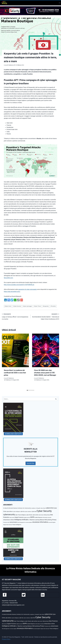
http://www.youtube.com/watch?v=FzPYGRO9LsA (19, 285)
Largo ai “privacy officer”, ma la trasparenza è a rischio (16, 316)
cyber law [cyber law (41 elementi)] (23, 512)
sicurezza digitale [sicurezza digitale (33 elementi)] (29, 522)
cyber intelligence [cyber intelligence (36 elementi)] (17, 512)
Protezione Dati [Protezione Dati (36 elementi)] (6, 522)
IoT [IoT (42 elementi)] (29, 520)
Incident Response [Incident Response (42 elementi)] (39, 517)
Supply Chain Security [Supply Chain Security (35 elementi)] (8, 525)
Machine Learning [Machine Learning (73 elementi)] (35, 520)
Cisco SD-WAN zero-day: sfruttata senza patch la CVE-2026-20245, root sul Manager (45, 373)
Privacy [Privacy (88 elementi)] (54, 520)
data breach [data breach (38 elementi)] (41, 515)
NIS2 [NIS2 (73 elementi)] (46, 520)
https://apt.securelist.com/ (12, 291)
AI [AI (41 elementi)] (4, 508)
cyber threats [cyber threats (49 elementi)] (29, 515)
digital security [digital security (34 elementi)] (27, 517)
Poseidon (53, 306)
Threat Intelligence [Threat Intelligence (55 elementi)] (17, 525)
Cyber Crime (8, 306)
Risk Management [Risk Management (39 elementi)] (21, 522)
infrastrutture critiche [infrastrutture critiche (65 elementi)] (9, 520)
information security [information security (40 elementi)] (47, 517)
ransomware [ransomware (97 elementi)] (13, 522)
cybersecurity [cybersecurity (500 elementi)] (9, 515)
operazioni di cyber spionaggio (27, 289)
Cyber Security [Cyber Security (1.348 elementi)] (44, 511)
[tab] (27, 390)
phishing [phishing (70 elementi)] (50, 520)
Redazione (11, 65)
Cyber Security (17, 306)
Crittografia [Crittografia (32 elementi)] (38, 508)
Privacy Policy (6, 639)
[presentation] (15, 350)
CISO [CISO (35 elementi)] (23, 508)
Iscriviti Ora (31, 463)
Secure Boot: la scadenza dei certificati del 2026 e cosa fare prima (15, 373)
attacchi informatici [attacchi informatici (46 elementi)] (9, 508)
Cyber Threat (37, 306)
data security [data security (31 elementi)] (12, 517)
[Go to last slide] (5, 361)
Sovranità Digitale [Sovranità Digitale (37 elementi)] (52, 522)
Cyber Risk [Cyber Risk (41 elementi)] (34, 512)
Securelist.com (8, 278)
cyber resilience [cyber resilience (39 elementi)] (28, 512)
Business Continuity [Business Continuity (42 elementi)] (18, 508)
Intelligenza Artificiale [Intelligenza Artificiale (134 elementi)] (21, 520)
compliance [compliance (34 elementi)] (33, 508)
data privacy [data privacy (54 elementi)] (47, 515)
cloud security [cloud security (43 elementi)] (28, 508)
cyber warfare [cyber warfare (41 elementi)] (36, 515)
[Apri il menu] (60, 3)
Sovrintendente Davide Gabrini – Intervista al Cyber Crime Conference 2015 (45, 316)
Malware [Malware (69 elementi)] (42, 520)
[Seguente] (56, 361)
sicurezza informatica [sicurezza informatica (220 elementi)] (40, 522)
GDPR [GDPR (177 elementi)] (32, 517)
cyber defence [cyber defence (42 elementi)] (10, 512)
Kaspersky (46, 306)
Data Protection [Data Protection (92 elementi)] (53, 621)
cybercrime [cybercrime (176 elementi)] (50, 508)
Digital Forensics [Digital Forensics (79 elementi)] (19, 517)
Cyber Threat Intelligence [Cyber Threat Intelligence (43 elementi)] (21, 515)
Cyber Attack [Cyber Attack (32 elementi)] (43, 508)
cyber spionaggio (27, 306)
